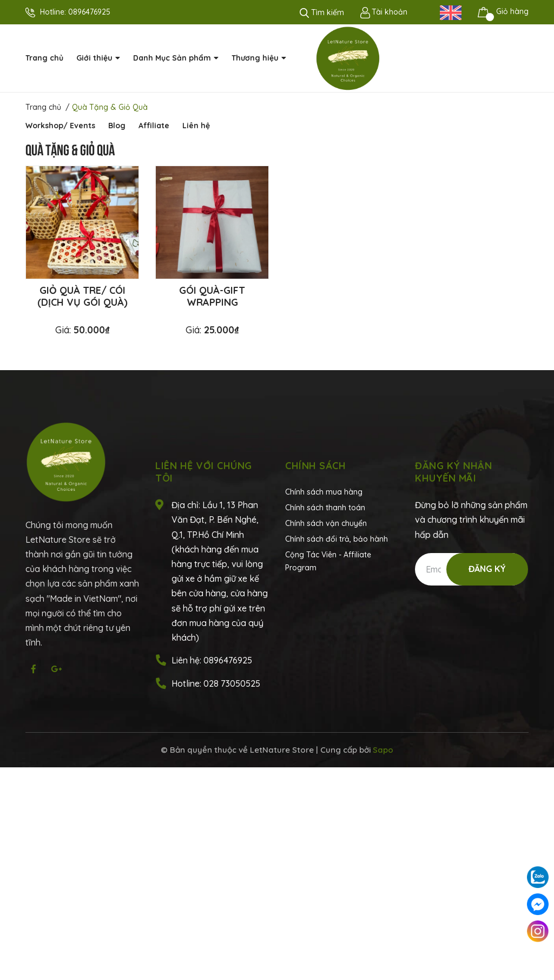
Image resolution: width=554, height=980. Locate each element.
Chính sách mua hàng (324, 492)
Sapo (383, 750)
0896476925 (89, 12)
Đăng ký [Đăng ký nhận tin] (487, 569)
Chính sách (315, 466)
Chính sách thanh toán (325, 508)
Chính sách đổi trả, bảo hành (337, 539)
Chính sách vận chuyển (326, 523)
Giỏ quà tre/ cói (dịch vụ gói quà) (83, 296)
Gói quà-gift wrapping (212, 296)
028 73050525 (232, 683)
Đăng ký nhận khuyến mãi (453, 472)
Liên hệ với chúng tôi (204, 472)
